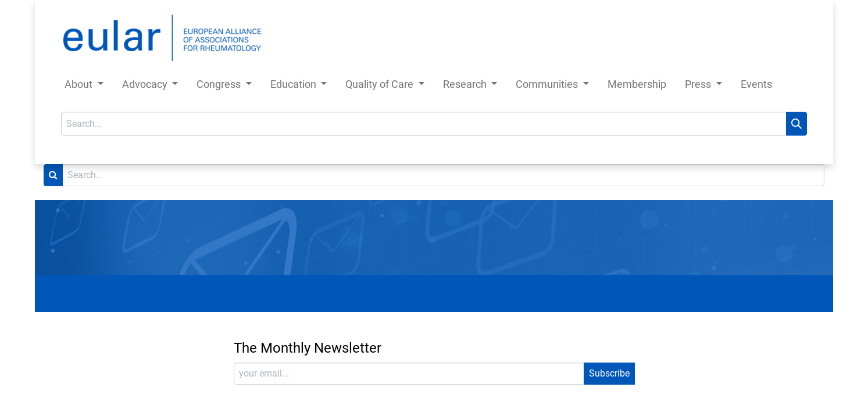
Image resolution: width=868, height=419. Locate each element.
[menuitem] (637, 86)
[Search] (796, 124)
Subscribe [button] (609, 373)
